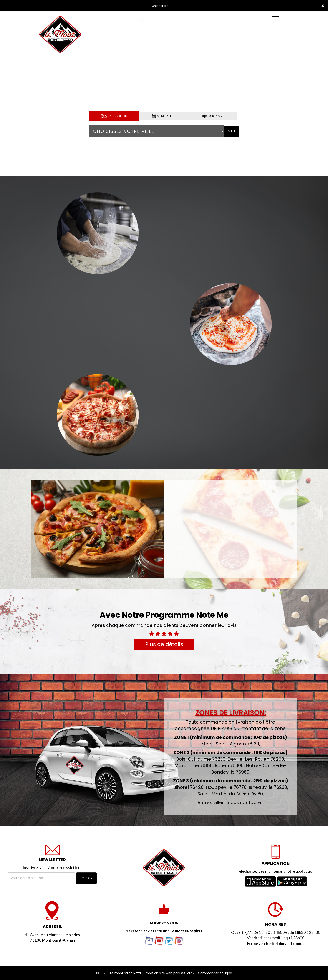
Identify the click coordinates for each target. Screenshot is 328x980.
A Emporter (163, 116)
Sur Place (212, 116)
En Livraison (114, 116)
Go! (232, 131)
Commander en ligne (215, 973)
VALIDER (86, 878)
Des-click (187, 973)
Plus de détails (164, 644)
